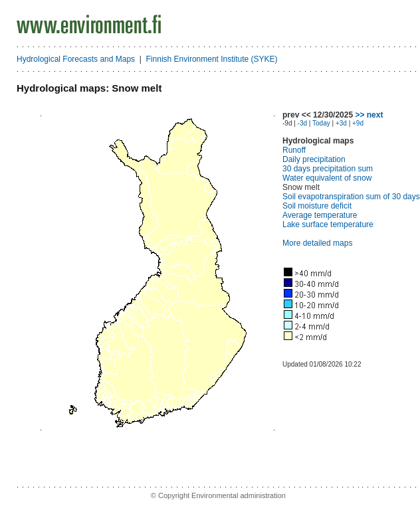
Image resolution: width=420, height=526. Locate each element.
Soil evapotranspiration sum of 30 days (351, 197)
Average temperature (320, 215)
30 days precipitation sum (328, 169)
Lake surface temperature (328, 224)
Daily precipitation (314, 159)
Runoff (294, 150)
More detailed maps (317, 243)
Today (321, 123)
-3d (302, 123)
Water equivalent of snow (327, 178)
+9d (358, 123)
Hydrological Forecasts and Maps (76, 59)
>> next (369, 115)
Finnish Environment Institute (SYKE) (212, 59)
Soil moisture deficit (317, 206)
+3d (341, 123)
